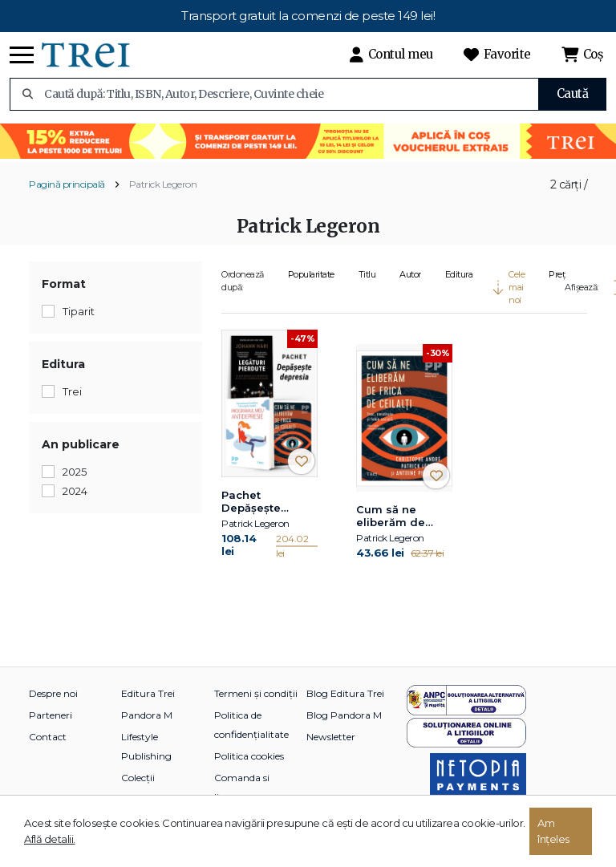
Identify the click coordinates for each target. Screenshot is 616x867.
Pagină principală (67, 184)
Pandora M (147, 715)
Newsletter (331, 737)
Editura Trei (148, 693)
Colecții (138, 778)
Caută (573, 93)
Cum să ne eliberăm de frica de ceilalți (399, 517)
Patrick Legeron (163, 184)
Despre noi (53, 693)
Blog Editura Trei (345, 693)
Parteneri (51, 715)
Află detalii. (50, 839)
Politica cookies (249, 756)
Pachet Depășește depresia (251, 502)
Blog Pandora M (344, 715)
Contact (48, 737)
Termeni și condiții (256, 693)
